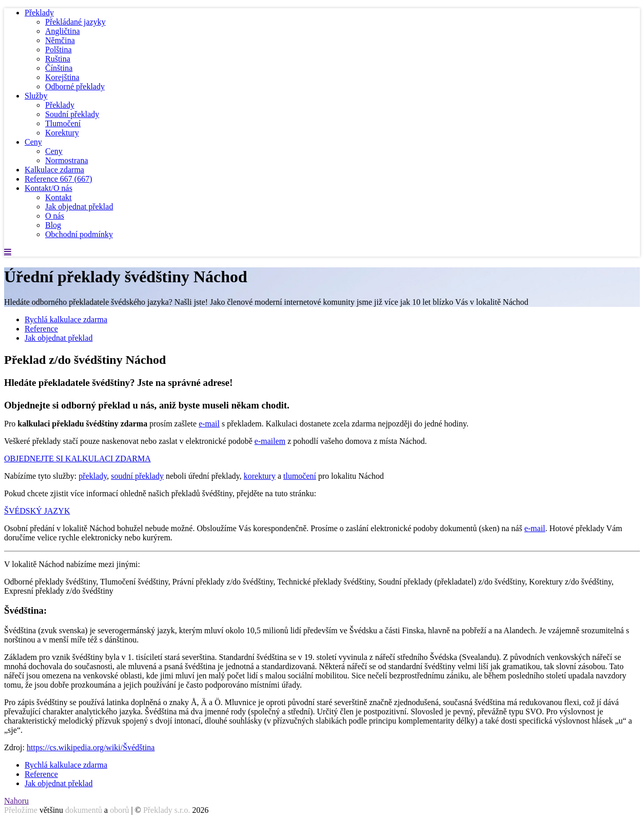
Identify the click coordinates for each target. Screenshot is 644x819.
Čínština (59, 68)
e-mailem (270, 441)
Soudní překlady (72, 114)
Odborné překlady (75, 86)
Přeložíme (21, 810)
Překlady (39, 13)
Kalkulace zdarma (54, 170)
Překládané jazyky (75, 22)
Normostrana (67, 160)
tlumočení (300, 476)
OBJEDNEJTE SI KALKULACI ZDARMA (77, 459)
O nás (55, 216)
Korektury (62, 133)
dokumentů (84, 810)
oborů (119, 810)
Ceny (33, 142)
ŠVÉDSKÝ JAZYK (37, 511)
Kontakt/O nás (48, 188)
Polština (58, 50)
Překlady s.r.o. (167, 810)
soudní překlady (137, 476)
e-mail (209, 424)
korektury (260, 476)
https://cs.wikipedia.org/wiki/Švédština (91, 747)
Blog (53, 225)
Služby (36, 96)
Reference (58, 179)
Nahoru (16, 801)
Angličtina (63, 31)
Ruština (58, 59)
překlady (93, 476)
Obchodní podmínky (79, 234)
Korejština (62, 77)
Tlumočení (63, 123)
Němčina (60, 40)
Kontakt (58, 197)
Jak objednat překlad (79, 207)
